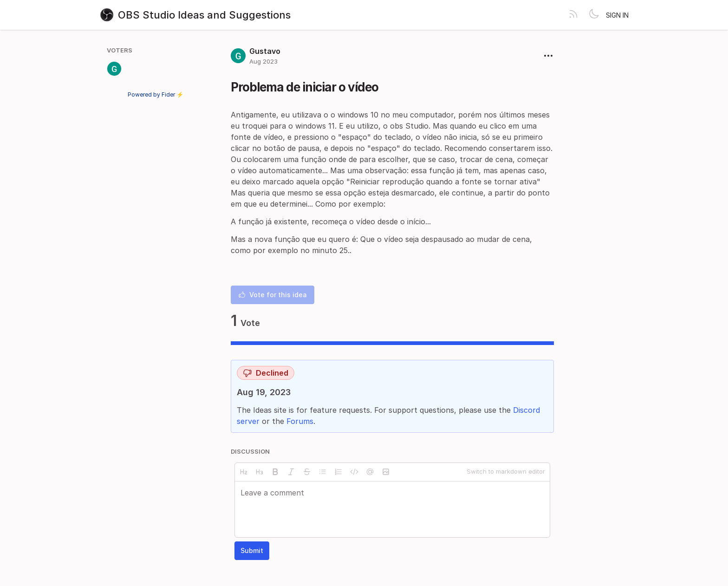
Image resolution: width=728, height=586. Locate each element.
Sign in (617, 15)
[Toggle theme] (594, 15)
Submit (252, 550)
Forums (300, 421)
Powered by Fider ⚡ (156, 94)
